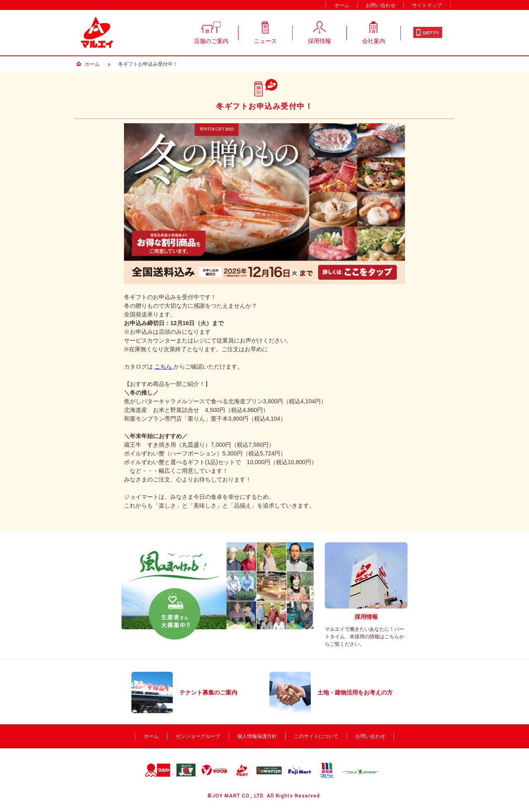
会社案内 (374, 31)
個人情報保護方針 (257, 736)
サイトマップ (427, 5)
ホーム (342, 5)
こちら (164, 366)
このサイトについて (316, 736)
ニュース (265, 31)
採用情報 (319, 31)
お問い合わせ (381, 5)
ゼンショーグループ (198, 736)
